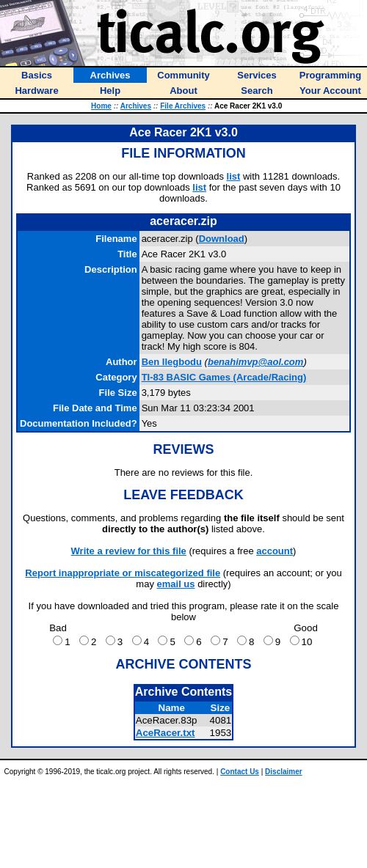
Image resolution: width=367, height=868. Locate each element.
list (234, 176)
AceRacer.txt (166, 733)
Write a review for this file (129, 551)
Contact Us (240, 772)
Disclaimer (284, 772)
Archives (136, 106)
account (275, 551)
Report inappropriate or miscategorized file (123, 573)
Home (101, 106)
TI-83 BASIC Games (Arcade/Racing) (224, 377)
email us (176, 584)
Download (222, 239)
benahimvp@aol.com (255, 362)
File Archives (183, 106)
